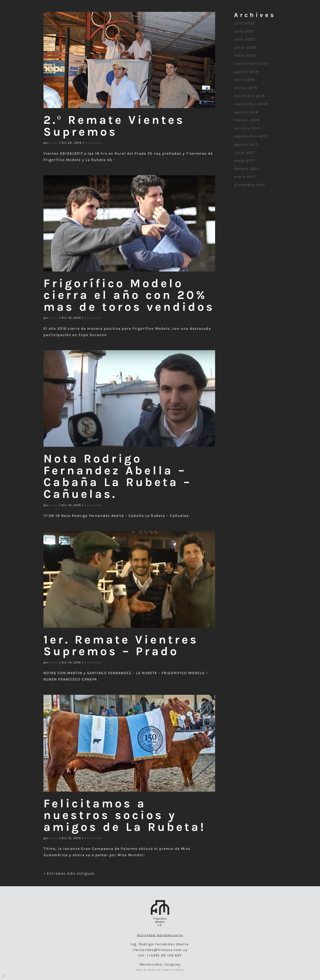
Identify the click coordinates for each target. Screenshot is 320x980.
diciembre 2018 (250, 96)
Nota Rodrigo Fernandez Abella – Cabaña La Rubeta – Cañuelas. (118, 476)
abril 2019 (244, 80)
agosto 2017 (246, 144)
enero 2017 (245, 177)
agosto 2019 (246, 72)
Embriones (65, 15)
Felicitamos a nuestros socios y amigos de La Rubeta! (125, 815)
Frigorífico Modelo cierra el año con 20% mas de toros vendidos (129, 295)
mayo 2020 (245, 55)
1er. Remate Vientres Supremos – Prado (121, 646)
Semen (113, 15)
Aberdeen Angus (207, 15)
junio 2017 (244, 153)
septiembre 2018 (251, 104)
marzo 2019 (246, 88)
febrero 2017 (247, 169)
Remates (255, 15)
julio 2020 (245, 39)
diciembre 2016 (250, 185)
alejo (54, 143)
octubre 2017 (247, 128)
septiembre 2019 (251, 64)
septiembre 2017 (251, 136)
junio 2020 (245, 47)
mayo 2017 (245, 161)
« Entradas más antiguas (69, 873)
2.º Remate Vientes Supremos (114, 126)
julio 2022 (244, 23)
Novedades (94, 143)
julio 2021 (244, 31)
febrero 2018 (247, 120)
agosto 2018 (246, 112)
